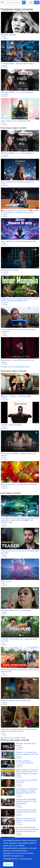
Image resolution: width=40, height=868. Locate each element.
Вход (37, 2)
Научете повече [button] (26, 859)
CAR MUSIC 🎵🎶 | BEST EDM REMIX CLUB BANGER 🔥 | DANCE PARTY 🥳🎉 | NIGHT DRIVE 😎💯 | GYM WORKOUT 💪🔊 (20, 520)
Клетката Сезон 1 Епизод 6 (10, 270)
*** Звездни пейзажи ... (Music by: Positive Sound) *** (18, 64)
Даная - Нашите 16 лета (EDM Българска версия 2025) (19, 241)
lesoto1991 (5, 94)
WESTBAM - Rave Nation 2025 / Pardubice (26, 745)
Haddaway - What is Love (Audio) (11, 425)
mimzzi (4, 333)
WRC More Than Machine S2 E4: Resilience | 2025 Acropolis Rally (26, 820)
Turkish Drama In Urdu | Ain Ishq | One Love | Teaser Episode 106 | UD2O (20, 552)
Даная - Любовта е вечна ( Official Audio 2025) (16, 121)
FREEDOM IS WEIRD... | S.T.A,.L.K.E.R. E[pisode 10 (17, 92)
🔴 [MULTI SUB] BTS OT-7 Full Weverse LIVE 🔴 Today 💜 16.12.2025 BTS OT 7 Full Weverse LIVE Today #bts (19, 212)
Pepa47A (5, 66)
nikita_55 (5, 214)
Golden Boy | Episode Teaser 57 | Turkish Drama (16, 610)
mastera (5, 555)
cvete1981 (5, 272)
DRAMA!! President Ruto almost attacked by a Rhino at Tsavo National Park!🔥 (20, 671)
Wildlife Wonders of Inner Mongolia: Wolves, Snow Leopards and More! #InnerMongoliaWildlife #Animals (20, 300)
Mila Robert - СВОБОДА (8, 35)
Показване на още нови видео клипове (13, 738)
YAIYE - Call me (6, 582)
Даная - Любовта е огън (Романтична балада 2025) (17, 182)
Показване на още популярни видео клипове (15, 367)
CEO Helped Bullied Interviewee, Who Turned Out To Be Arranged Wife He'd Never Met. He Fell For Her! (27, 829)
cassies (19, 756)
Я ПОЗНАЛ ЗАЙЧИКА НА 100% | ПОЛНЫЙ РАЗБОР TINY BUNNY (26, 811)
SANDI (4, 37)
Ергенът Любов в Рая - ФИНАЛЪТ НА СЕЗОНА (27, 781)
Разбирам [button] (8, 864)
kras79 (4, 123)
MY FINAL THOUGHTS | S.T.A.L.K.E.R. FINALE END (24, 762)
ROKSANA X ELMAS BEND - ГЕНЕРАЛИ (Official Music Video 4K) (18, 455)
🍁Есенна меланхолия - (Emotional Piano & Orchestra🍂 (19, 484)
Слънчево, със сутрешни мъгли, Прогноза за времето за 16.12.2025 (27, 753)
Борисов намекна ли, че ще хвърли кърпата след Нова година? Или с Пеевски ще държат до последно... (27, 772)
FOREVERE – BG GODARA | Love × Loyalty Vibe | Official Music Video (19, 640)
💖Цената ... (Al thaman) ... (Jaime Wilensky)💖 (16, 396)
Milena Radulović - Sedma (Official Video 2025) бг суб (18, 360)
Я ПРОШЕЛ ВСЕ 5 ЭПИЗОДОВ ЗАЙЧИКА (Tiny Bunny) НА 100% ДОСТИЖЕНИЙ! (26, 801)
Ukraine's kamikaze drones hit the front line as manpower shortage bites (19, 330)
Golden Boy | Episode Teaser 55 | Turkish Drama (16, 700)
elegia (19, 776)
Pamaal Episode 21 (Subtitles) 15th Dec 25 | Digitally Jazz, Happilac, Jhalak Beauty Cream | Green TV (27, 791)
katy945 (5, 427)
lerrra (4, 524)
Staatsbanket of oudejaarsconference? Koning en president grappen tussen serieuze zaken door (19, 730)
